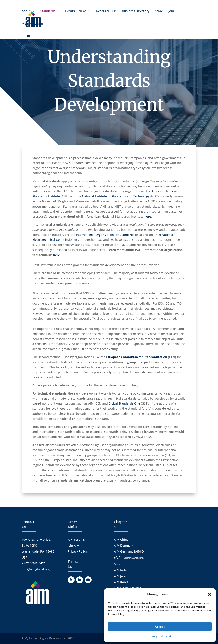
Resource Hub (106, 11)
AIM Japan (121, 576)
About (26, 11)
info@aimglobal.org (36, 569)
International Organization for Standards (105, 235)
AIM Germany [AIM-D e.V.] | (129, 557)
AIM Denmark (124, 545)
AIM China (121, 539)
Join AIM (74, 545)
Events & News (76, 11)
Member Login (32, 24)
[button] (209, 594)
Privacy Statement (160, 636)
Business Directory (136, 11)
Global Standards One (124, 403)
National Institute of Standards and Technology (116, 196)
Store (159, 11)
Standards (48, 11)
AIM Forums (76, 539)
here (148, 216)
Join (171, 11)
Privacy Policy (77, 551)
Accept (160, 627)
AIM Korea (121, 582)
